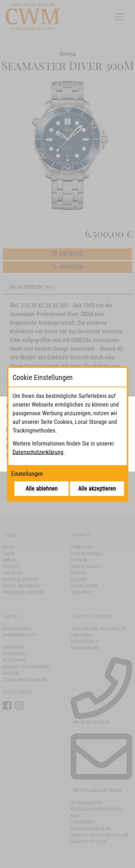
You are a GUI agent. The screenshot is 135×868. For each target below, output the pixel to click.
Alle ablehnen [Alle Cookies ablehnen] (42, 489)
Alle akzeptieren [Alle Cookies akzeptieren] (97, 489)
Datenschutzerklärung (38, 452)
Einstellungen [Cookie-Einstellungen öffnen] (27, 474)
